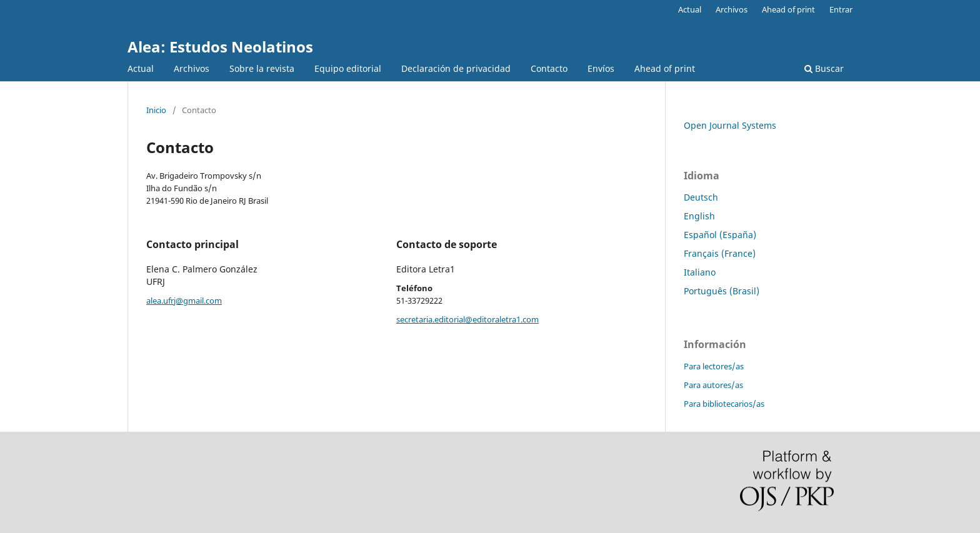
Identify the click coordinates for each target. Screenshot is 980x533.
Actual (141, 68)
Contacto (549, 68)
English (699, 216)
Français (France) (720, 253)
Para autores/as (713, 385)
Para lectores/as (714, 366)
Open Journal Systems (730, 125)
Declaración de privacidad (456, 68)
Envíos (601, 68)
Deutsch (701, 197)
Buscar (824, 68)
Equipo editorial (348, 68)
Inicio (156, 110)
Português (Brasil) (722, 291)
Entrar (841, 9)
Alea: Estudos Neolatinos (220, 47)
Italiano (700, 272)
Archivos (192, 68)
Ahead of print (665, 68)
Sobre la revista (262, 68)
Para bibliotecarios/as (724, 404)
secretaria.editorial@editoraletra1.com (467, 319)
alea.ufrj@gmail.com (184, 301)
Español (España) (720, 235)
